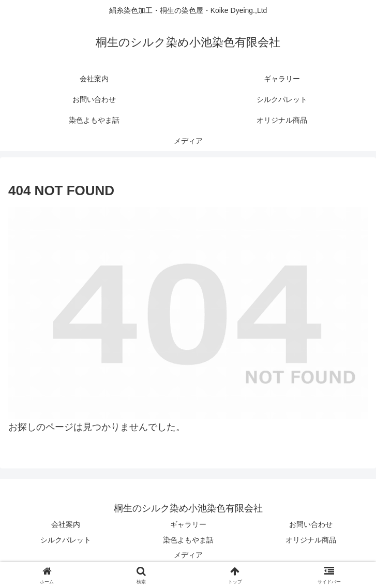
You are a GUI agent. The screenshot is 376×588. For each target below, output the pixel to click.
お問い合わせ (311, 524)
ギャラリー (188, 524)
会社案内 (66, 524)
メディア (188, 555)
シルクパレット (66, 540)
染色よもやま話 (188, 540)
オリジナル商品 (311, 540)
